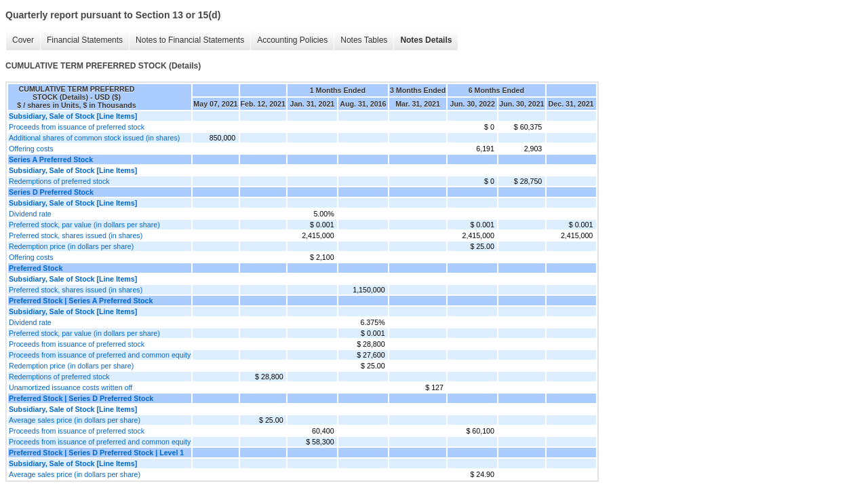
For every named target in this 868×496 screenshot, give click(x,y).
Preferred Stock (36, 268)
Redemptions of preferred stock (59, 181)
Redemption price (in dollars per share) (71, 246)
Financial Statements (85, 40)
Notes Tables (364, 40)
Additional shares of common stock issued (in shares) (94, 138)
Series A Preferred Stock (51, 159)
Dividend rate (30, 214)
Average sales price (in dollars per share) (75, 420)
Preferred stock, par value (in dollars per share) (84, 225)
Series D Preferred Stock (51, 192)
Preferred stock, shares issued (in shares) (76, 235)
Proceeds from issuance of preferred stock (77, 127)
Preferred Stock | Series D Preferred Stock (81, 398)
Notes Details (426, 40)
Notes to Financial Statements (190, 40)
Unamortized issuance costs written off (71, 387)
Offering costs (31, 149)
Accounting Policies (292, 40)
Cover (23, 40)
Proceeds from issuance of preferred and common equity (100, 355)
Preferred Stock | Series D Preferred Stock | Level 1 (96, 453)
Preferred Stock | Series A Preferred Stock (81, 301)
